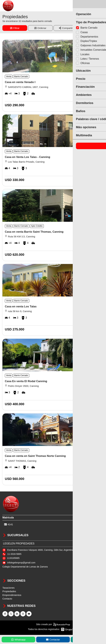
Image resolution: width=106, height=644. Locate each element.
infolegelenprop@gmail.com (21, 563)
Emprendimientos (12, 595)
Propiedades (9, 591)
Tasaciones (8, 588)
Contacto (7, 599)
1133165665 (13, 558)
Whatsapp (18, 640)
